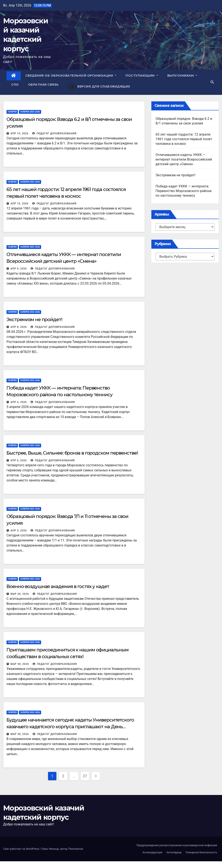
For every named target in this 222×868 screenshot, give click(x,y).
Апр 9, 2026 (19, 269)
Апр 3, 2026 (19, 531)
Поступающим (142, 76)
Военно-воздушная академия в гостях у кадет (58, 586)
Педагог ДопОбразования (54, 133)
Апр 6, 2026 (19, 402)
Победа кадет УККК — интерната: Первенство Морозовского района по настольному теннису (184, 191)
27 (85, 776)
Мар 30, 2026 (20, 594)
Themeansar (76, 849)
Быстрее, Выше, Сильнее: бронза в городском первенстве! (72, 453)
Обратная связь (43, 85)
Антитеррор (174, 852)
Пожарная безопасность (201, 852)
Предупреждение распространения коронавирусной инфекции (177, 845)
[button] (212, 82)
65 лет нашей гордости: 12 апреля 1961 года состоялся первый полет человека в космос (184, 139)
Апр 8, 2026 (19, 327)
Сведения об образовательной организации (71, 76)
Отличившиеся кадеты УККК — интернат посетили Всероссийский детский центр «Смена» (184, 159)
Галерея (12, 112)
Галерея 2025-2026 (30, 112)
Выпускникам (182, 76)
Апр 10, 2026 (19, 133)
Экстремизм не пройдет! (34, 320)
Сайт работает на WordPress (21, 849)
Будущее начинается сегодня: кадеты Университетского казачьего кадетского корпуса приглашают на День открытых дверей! (70, 727)
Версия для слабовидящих (99, 87)
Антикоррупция (152, 852)
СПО (15, 85)
